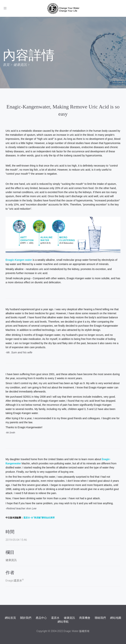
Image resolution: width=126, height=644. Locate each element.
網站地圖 (116, 618)
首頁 (6, 65)
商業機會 (85, 618)
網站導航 (63, 622)
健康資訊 (20, 65)
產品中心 (41, 618)
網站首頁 (10, 618)
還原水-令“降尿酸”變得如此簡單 (39, 518)
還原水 (55, 618)
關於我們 (26, 618)
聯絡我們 (100, 618)
